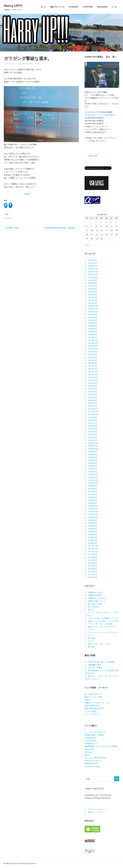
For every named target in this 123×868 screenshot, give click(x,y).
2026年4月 (93, 260)
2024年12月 (93, 306)
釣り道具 (92, 638)
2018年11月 (93, 514)
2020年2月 (93, 471)
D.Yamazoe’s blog (92, 766)
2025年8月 (93, 283)
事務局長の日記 (91, 763)
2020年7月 (93, 457)
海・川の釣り (94, 607)
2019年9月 (93, 486)
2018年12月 (93, 511)
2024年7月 (93, 320)
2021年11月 (93, 412)
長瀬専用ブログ (91, 743)
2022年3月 (93, 400)
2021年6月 (93, 426)
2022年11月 (93, 377)
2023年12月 (93, 340)
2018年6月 (93, 529)
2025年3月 (93, 297)
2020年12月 (93, 443)
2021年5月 (93, 429)
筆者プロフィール (57, 7)
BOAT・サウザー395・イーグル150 (103, 621)
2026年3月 (93, 263)
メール (114, 7)
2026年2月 (93, 266)
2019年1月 (93, 509)
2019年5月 (93, 497)
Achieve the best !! (93, 761)
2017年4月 (93, 569)
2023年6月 (93, 357)
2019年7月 (93, 491)
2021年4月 (93, 432)
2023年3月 (93, 366)
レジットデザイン (92, 714)
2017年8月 (93, 557)
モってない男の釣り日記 (95, 758)
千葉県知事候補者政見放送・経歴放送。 (60, 228)
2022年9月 (93, 383)
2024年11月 (93, 309)
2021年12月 (93, 409)
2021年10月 (93, 414)
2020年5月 (93, 463)
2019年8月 (93, 489)
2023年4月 (93, 363)
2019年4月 (93, 500)
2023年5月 (93, 360)
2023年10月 (93, 346)
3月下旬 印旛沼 (95, 667)
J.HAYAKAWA (91, 738)
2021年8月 (93, 420)
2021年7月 (93, 423)
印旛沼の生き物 (95, 595)
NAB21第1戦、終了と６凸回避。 (102, 662)
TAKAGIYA (89, 749)
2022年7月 (93, 389)
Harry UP (93, 156)
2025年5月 (93, 292)
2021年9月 (93, 417)
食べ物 (91, 647)
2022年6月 (93, 392)
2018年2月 (93, 540)
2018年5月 (93, 531)
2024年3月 (93, 332)
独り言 (37, 64)
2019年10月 (93, 483)
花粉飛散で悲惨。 (96, 665)
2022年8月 (93, 386)
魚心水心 (88, 752)
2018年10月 (93, 517)
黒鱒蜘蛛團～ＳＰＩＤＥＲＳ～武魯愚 (101, 746)
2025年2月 (93, 300)
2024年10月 (93, 312)
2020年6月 (93, 460)
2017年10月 (93, 551)
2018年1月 (93, 543)
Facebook (74, 7)
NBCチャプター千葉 (93, 697)
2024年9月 (93, 314)
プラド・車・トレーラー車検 (100, 624)
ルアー (91, 641)
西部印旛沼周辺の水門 (94, 708)
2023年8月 (93, 352)
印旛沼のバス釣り (96, 592)
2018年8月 (93, 523)
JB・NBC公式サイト (93, 694)
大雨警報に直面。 (13, 228)
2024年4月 (93, 329)
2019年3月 (93, 503)
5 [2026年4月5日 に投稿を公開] (116, 222)
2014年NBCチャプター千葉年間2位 (100, 115)
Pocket (27, 194)
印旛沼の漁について (97, 601)
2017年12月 (93, 546)
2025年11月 (93, 274)
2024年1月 (93, 337)
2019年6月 (93, 494)
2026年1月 (93, 269)
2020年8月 (93, 454)
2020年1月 (93, 474)
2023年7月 (93, 354)
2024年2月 (93, 334)
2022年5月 (93, 394)
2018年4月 (93, 534)
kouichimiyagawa (25, 64)
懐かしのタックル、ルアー (99, 644)
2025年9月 (93, 280)
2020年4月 (93, 466)
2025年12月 (93, 272)
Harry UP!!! (16, 5)
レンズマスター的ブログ (95, 732)
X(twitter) (88, 7)
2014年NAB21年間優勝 (95, 112)
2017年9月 (93, 554)
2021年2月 (93, 437)
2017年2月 (93, 574)
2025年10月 (93, 277)
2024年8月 (93, 317)
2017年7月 (93, 560)
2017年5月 (93, 566)
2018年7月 (93, 526)
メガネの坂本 (90, 711)
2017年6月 (93, 563)
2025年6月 (93, 289)
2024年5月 (93, 326)
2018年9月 (93, 520)
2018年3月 (93, 537)
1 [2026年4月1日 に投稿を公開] (96, 222)
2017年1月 (93, 577)
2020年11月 (93, 446)
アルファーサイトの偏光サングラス (103, 618)
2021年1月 (93, 440)
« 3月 (87, 245)
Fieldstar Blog (90, 741)
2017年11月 (93, 549)
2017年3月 (93, 571)
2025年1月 (93, 303)
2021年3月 (93, 434)
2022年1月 (93, 406)
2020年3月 (93, 469)
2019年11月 (93, 480)
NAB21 (88, 700)
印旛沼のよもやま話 (97, 598)
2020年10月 (93, 449)
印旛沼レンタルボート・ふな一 (98, 703)
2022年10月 (93, 380)
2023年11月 (93, 343)
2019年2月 (93, 506)
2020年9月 (93, 451)
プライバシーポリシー (97, 809)
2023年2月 (93, 369)
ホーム (43, 7)
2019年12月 (93, 477)
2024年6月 (93, 323)
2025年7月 (93, 286)
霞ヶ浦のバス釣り (96, 604)
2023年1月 (93, 372)
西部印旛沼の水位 (92, 705)
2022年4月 (93, 397)
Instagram (102, 7)
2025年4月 (93, 294)
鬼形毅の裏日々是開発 (94, 735)
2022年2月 (93, 403)
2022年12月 (93, 374)
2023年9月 (93, 349)
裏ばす (87, 755)
